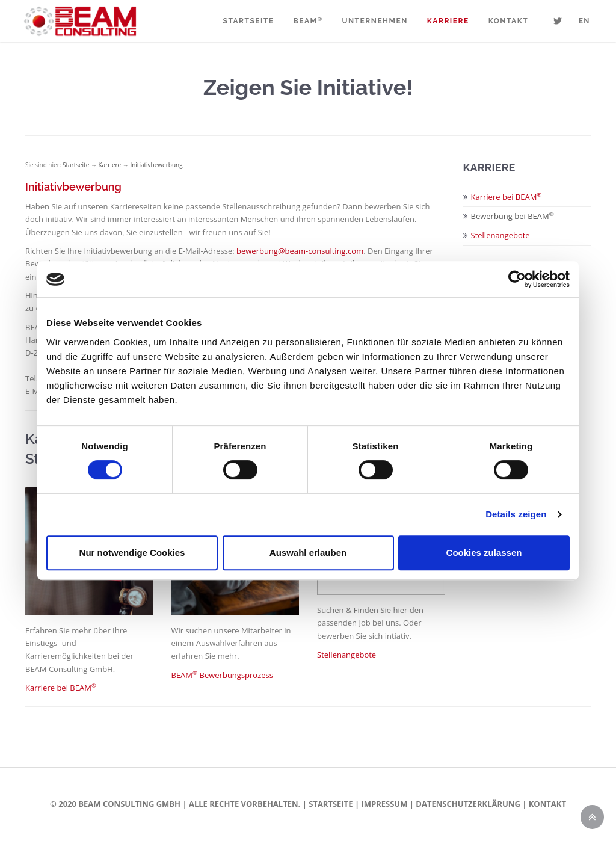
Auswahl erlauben (308, 553)
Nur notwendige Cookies (132, 553)
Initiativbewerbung (156, 165)
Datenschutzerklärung (468, 804)
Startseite (249, 21)
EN (584, 21)
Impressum (384, 804)
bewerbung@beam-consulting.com (300, 251)
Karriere (448, 21)
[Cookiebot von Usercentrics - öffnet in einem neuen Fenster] (517, 279)
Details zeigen (516, 514)
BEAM (308, 21)
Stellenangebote (346, 655)
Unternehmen (374, 21)
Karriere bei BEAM (61, 688)
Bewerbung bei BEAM (513, 216)
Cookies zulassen (484, 553)
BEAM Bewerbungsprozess (222, 675)
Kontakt (508, 21)
